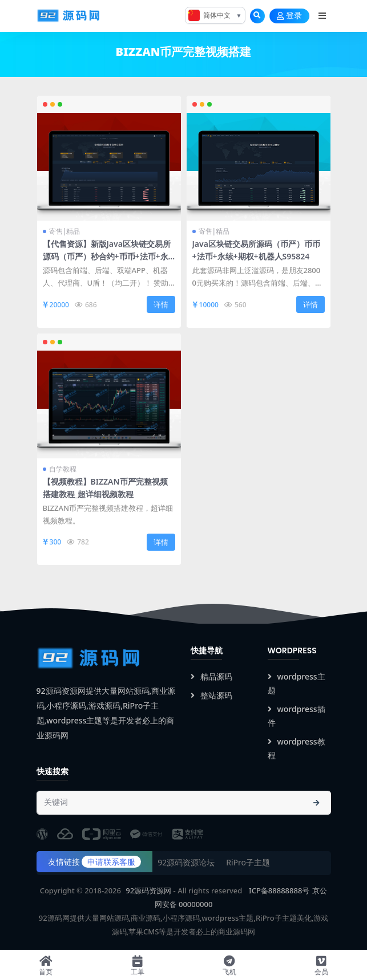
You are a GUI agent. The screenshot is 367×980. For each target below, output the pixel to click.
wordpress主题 (297, 683)
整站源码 (211, 695)
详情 (161, 304)
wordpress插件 (297, 716)
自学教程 (63, 469)
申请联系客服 (111, 862)
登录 (289, 16)
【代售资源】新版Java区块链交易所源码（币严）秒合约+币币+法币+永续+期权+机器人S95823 (107, 256)
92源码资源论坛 (186, 862)
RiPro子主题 (248, 862)
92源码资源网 (148, 890)
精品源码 (211, 676)
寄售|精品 (65, 231)
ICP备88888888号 (279, 890)
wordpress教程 (297, 748)
